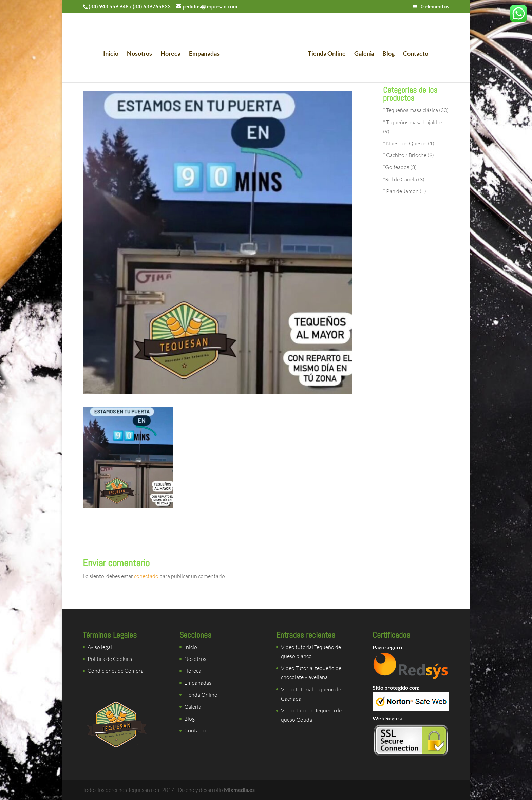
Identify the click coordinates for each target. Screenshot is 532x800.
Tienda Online (325, 53)
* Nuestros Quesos (405, 143)
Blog (386, 53)
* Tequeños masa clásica (411, 110)
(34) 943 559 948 (109, 6)
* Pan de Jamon (401, 191)
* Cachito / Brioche (405, 155)
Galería (362, 53)
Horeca (173, 53)
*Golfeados (396, 167)
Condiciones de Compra (116, 671)
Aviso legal (100, 647)
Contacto (414, 53)
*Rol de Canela (400, 179)
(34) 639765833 (152, 6)
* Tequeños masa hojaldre (413, 122)
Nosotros (141, 53)
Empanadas (206, 53)
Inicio (113, 53)
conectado (146, 576)
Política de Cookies (110, 659)
